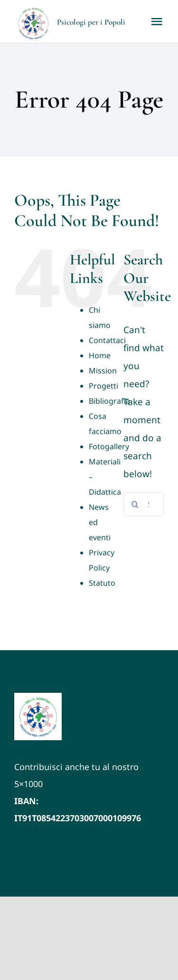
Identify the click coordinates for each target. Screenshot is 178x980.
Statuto (102, 583)
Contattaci (107, 340)
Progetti (103, 386)
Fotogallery (109, 446)
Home (100, 355)
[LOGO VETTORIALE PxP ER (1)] (38, 697)
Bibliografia (109, 401)
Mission (103, 371)
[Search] (135, 504)
